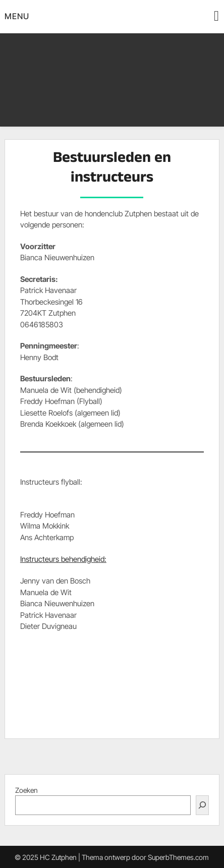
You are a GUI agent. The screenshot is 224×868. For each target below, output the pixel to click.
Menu (17, 16)
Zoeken (26, 790)
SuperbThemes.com (178, 857)
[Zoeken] (202, 805)
